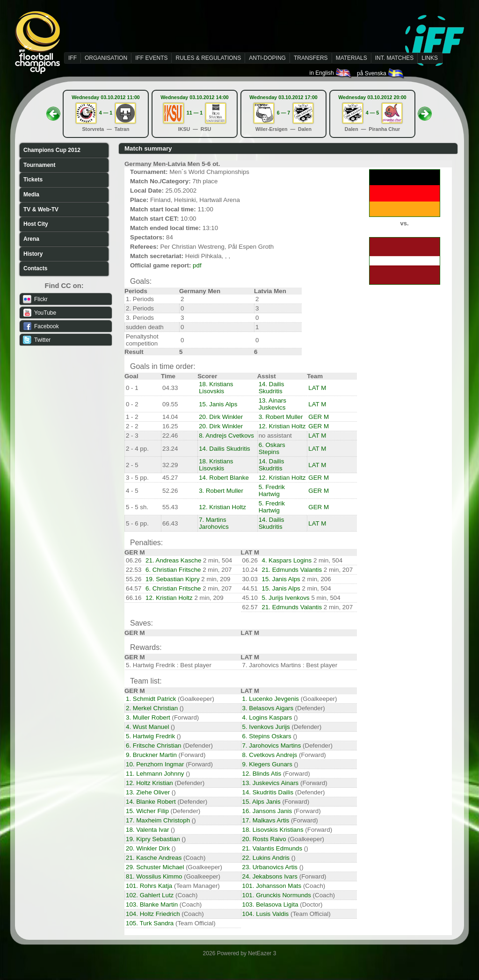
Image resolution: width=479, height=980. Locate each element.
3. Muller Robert (148, 717)
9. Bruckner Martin (151, 755)
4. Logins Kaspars (267, 717)
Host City (36, 224)
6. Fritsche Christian (154, 746)
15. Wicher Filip (147, 811)
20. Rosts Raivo (264, 839)
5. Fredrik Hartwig (272, 490)
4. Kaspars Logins (287, 560)
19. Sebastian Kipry (173, 579)
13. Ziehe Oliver (148, 792)
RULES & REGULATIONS (208, 58)
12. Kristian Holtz (282, 426)
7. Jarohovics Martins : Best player (290, 665)
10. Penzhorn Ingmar (155, 764)
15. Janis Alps (218, 404)
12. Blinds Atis (262, 774)
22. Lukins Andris (266, 858)
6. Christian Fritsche (173, 570)
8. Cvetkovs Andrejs (270, 755)
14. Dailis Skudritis (272, 388)
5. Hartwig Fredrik (150, 736)
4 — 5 (372, 113)
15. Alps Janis (261, 802)
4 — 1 (106, 113)
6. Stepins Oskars (267, 736)
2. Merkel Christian (152, 708)
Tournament (39, 165)
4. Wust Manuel (147, 727)
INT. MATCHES (394, 58)
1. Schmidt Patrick (151, 699)
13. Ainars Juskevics (272, 404)
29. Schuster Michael (155, 867)
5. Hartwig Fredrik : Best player (169, 665)
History (33, 254)
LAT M (317, 388)
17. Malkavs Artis (266, 820)
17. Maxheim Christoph (158, 820)
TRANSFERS (311, 58)
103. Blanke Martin (152, 904)
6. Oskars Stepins (272, 448)
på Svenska (381, 73)
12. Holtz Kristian (149, 783)
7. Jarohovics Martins (272, 746)
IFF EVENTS (151, 58)
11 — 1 (195, 113)
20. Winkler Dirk (148, 848)
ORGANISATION (106, 58)
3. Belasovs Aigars (268, 708)
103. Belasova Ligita (270, 904)
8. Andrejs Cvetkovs (226, 436)
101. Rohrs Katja (149, 886)
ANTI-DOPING (267, 58)
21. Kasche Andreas (154, 858)
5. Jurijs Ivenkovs (286, 598)
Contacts (35, 268)
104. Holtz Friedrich (153, 914)
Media (31, 195)
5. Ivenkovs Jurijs (266, 727)
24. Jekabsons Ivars (270, 876)
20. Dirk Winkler (221, 417)
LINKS (430, 58)
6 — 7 (283, 113)
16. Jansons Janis (267, 811)
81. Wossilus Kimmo (154, 876)
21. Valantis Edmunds (272, 848)
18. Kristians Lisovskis (216, 388)
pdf (197, 265)
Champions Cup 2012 (52, 150)
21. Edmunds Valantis (292, 570)
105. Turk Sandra (150, 923)
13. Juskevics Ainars (271, 783)
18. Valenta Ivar (147, 830)
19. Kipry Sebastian (153, 839)
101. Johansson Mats (272, 886)
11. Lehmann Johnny (155, 774)
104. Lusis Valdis (266, 914)
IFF (73, 58)
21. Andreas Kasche (173, 560)
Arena (31, 239)
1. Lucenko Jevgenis (271, 699)
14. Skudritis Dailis (268, 792)
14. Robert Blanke (224, 478)
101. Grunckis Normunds (277, 895)
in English (331, 73)
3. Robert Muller (281, 417)
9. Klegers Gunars (267, 764)
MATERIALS (352, 58)
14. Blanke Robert (151, 802)
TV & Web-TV (41, 209)
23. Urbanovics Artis (270, 867)
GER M (319, 417)
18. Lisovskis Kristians (273, 830)
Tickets (33, 180)
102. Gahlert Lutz (150, 895)
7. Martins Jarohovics (214, 523)
